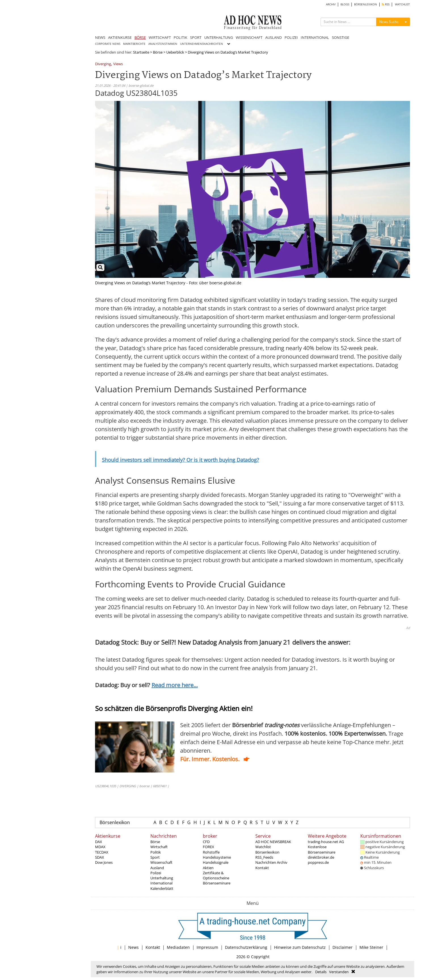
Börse (158, 52)
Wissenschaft (161, 862)
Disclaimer (343, 947)
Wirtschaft (159, 847)
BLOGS (345, 4)
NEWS (100, 37)
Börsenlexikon (115, 822)
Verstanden (339, 972)
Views (118, 64)
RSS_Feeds (264, 857)
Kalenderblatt (162, 888)
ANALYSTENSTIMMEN (163, 44)
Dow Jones (104, 862)
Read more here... (175, 685)
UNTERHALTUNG (219, 37)
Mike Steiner (371, 947)
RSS (386, 4)
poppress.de (318, 862)
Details (321, 972)
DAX (99, 842)
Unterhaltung (162, 878)
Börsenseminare (217, 883)
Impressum (207, 947)
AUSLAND (273, 37)
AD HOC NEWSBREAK (273, 842)
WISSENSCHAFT (249, 37)
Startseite (141, 52)
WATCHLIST (402, 4)
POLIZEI (291, 37)
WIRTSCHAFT (160, 37)
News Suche (389, 22)
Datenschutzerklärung (246, 947)
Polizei (156, 873)
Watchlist (263, 847)
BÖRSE (140, 37)
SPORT (196, 37)
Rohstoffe (211, 852)
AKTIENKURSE (120, 37)
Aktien (208, 868)
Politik (156, 852)
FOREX (209, 847)
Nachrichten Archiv (271, 862)
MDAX (100, 847)
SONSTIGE (341, 37)
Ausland (157, 868)
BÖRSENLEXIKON (366, 4)
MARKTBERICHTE (134, 44)
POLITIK (180, 37)
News (133, 947)
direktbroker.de (321, 857)
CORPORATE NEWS (108, 44)
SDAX (100, 857)
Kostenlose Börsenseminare (322, 849)
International (161, 883)
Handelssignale (216, 862)
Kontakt (262, 868)
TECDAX (102, 852)
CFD (206, 842)
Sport (155, 857)
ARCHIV (331, 4)
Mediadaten (178, 947)
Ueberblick (175, 52)
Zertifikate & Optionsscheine (216, 875)
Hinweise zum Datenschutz (300, 947)
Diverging (103, 64)
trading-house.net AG (326, 842)
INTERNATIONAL (315, 37)
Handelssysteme (217, 857)
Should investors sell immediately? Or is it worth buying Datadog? (180, 460)
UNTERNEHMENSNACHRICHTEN (202, 44)
